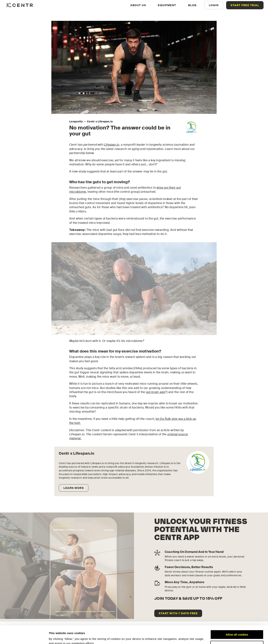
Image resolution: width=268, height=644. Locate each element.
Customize (237, 628)
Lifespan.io (112, 145)
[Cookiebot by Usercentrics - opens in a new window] (24, 637)
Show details (57, 637)
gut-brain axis (156, 392)
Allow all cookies (237, 618)
